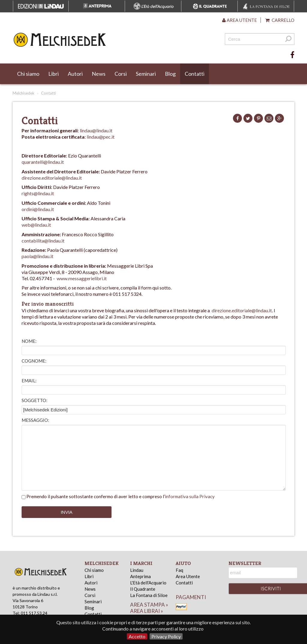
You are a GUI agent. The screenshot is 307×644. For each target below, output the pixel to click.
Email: (29, 381)
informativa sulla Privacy (190, 496)
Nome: (29, 341)
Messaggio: (35, 420)
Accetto (137, 636)
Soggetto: (34, 400)
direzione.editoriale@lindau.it (52, 178)
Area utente (240, 20)
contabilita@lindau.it (43, 241)
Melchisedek (24, 93)
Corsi (121, 74)
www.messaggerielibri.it (82, 278)
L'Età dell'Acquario (148, 583)
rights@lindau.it (38, 193)
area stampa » (149, 605)
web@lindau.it (36, 225)
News (99, 74)
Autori (75, 74)
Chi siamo (28, 74)
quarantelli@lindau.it (43, 162)
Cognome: (34, 361)
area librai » (147, 611)
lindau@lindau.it (96, 130)
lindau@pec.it (101, 137)
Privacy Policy (166, 636)
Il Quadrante (143, 589)
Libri (54, 74)
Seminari (146, 74)
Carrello (280, 20)
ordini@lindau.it (38, 209)
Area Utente (188, 576)
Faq (179, 570)
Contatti (195, 74)
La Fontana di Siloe (149, 595)
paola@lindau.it (37, 256)
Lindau (137, 570)
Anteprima (140, 576)
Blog (170, 74)
